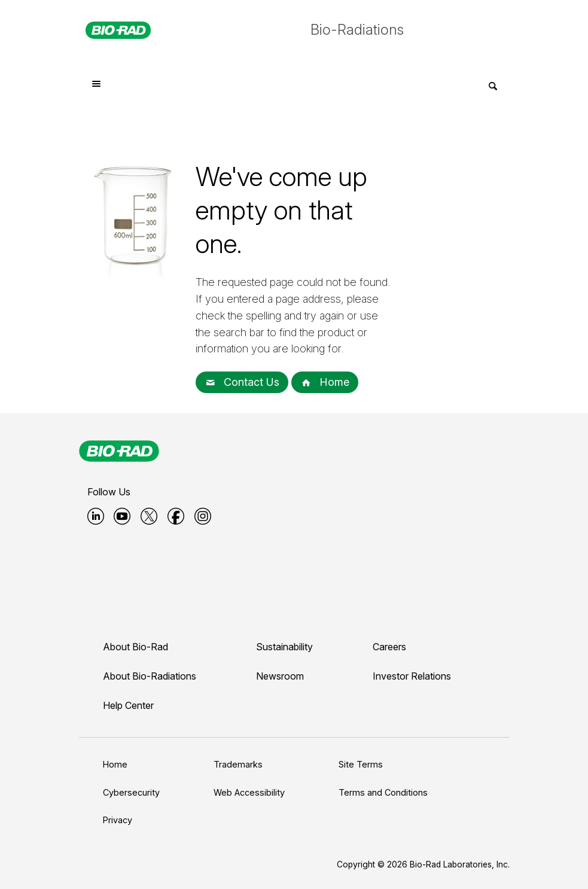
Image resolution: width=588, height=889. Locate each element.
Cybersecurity (131, 792)
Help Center (128, 705)
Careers (389, 647)
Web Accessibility (249, 792)
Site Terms (361, 764)
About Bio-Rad (135, 647)
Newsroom (280, 676)
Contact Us (242, 382)
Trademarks (238, 764)
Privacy (118, 820)
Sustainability (284, 647)
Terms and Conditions (383, 792)
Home (325, 382)
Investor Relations (412, 676)
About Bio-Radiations (150, 676)
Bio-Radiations (357, 30)
